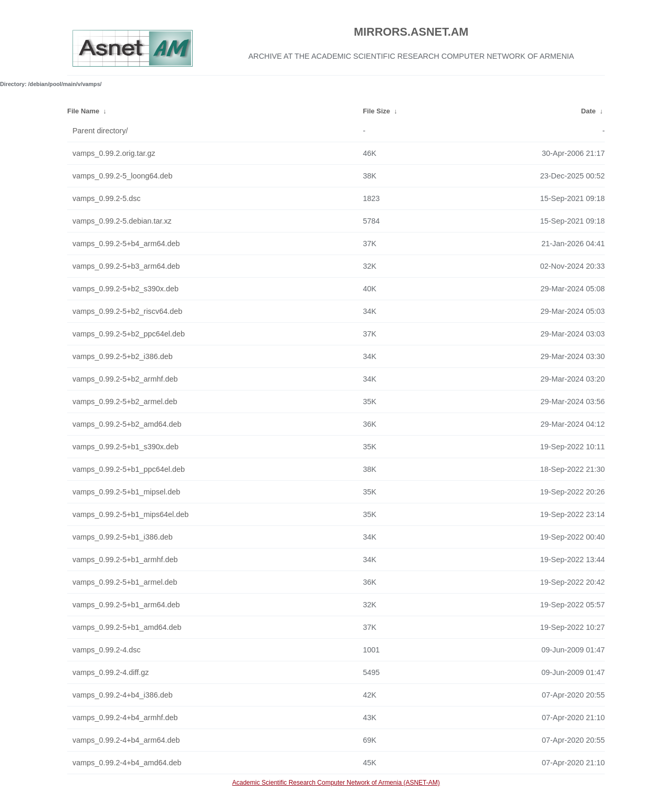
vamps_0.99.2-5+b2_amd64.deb (127, 424)
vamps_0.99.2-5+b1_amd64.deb (127, 627)
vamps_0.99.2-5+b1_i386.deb (123, 537)
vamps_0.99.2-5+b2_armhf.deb (125, 379)
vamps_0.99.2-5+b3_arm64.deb (126, 266)
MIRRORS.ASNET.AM (411, 32)
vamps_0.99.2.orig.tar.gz (114, 153)
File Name (83, 111)
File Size (376, 111)
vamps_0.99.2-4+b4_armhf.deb (125, 718)
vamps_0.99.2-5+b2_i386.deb (123, 356)
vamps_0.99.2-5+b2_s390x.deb (125, 289)
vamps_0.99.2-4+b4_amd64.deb (127, 763)
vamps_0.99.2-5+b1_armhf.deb (125, 560)
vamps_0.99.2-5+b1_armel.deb (125, 582)
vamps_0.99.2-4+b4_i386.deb (123, 695)
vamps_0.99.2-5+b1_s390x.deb (125, 447)
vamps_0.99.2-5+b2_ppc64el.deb (129, 334)
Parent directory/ (100, 131)
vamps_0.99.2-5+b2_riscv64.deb (127, 311)
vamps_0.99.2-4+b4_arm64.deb (126, 740)
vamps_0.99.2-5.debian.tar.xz (122, 221)
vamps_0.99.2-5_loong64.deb (122, 176)
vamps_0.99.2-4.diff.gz (111, 672)
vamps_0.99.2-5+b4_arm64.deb (126, 244)
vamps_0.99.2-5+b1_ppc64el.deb (129, 469)
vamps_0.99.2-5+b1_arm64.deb (126, 605)
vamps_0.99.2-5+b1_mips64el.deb (130, 514)
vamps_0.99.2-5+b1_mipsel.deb (126, 492)
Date (589, 111)
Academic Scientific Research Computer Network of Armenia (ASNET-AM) (336, 783)
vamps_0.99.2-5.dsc (107, 198)
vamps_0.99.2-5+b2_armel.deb (125, 402)
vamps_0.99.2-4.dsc (107, 650)
